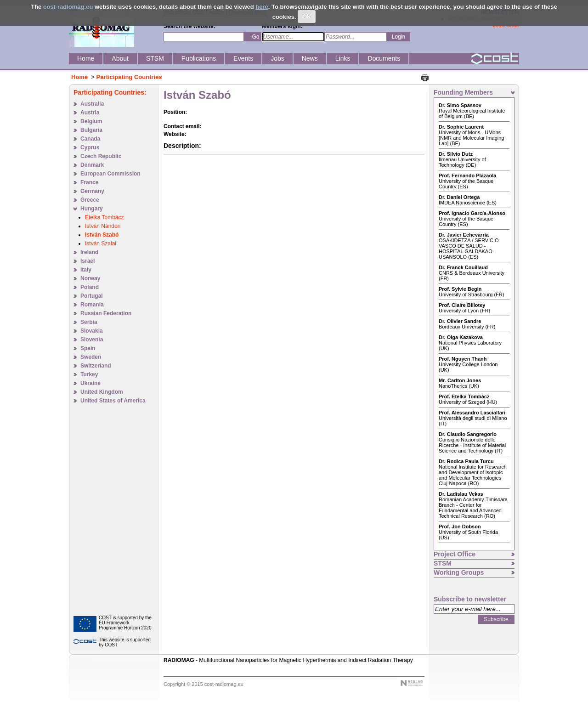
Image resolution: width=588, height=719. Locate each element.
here (262, 7)
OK (307, 16)
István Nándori (103, 226)
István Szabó (102, 235)
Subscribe (496, 619)
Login (399, 37)
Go (255, 37)
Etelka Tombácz (105, 217)
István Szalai (101, 243)
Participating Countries (129, 77)
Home (79, 77)
